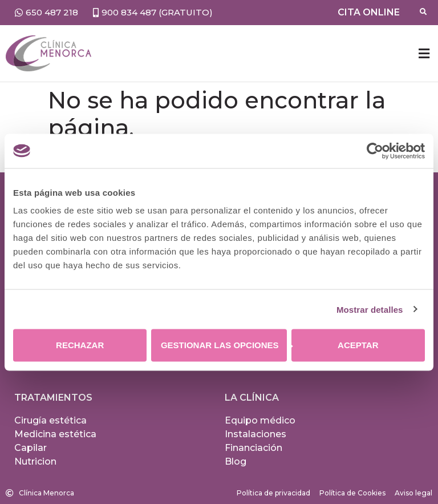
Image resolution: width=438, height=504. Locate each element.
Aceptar (358, 345)
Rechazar (80, 345)
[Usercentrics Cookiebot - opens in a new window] (375, 151)
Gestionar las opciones (224, 345)
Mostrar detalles (370, 309)
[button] (424, 53)
